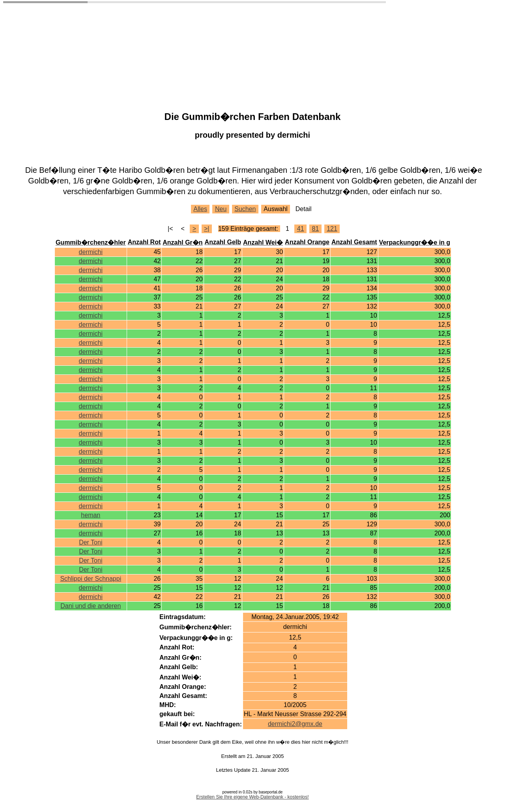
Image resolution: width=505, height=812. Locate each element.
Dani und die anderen (91, 606)
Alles (200, 209)
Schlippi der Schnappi (91, 579)
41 (301, 229)
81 (315, 229)
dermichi (91, 252)
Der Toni (91, 542)
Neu (221, 209)
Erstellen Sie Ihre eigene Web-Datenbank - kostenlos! (252, 797)
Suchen (245, 209)
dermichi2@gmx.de (295, 724)
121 (332, 229)
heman (91, 515)
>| (207, 229)
